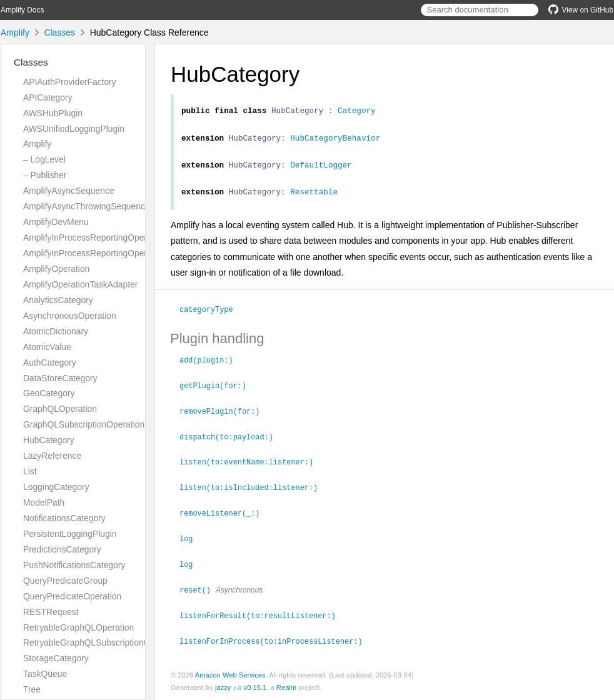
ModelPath (44, 502)
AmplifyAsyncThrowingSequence (87, 206)
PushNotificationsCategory (74, 565)
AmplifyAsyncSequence (69, 191)
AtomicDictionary (56, 331)
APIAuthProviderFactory (70, 82)
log (191, 541)
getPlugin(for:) (218, 391)
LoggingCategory (56, 487)
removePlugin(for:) (225, 416)
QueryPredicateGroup (65, 581)
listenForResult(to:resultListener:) (263, 616)
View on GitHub (581, 10)
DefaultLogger (321, 170)
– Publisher (45, 175)
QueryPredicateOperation (72, 596)
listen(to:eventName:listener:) (252, 466)
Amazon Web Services (230, 674)
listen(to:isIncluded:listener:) (254, 491)
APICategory (48, 97)
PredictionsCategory (62, 549)
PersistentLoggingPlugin (70, 534)
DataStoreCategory (60, 378)
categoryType (212, 316)
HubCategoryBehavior (335, 141)
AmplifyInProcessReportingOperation (94, 237)
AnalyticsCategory (58, 300)
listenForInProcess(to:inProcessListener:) (276, 641)
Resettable (314, 199)
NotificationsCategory (64, 518)
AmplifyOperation (56, 269)
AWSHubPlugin (53, 113)
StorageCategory (56, 658)
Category (357, 112)
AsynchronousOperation (70, 316)
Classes (59, 32)
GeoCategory (49, 393)
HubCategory (49, 440)
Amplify (15, 32)
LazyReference (52, 456)
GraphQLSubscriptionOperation (84, 424)
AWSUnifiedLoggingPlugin (74, 129)
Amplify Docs (22, 10)
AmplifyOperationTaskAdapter (80, 284)
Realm (286, 687)
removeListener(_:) (225, 516)
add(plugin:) (212, 366)
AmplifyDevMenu (56, 222)
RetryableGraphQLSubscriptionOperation (102, 642)
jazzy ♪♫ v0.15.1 (241, 687)
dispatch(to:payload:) (232, 441)
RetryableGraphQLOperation (78, 627)
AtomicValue (47, 347)
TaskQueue (45, 674)
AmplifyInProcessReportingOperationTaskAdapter (118, 253)
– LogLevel (44, 159)
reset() (200, 591)
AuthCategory (50, 362)
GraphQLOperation (60, 409)
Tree (32, 689)
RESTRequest (51, 612)
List (30, 471)
